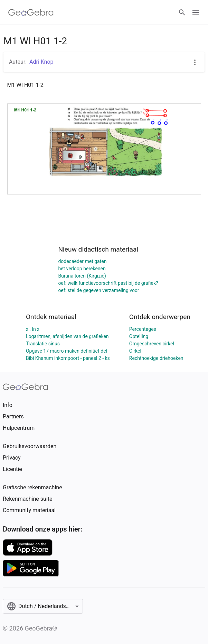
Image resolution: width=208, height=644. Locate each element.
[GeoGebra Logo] (31, 12)
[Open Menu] (196, 12)
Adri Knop (41, 62)
